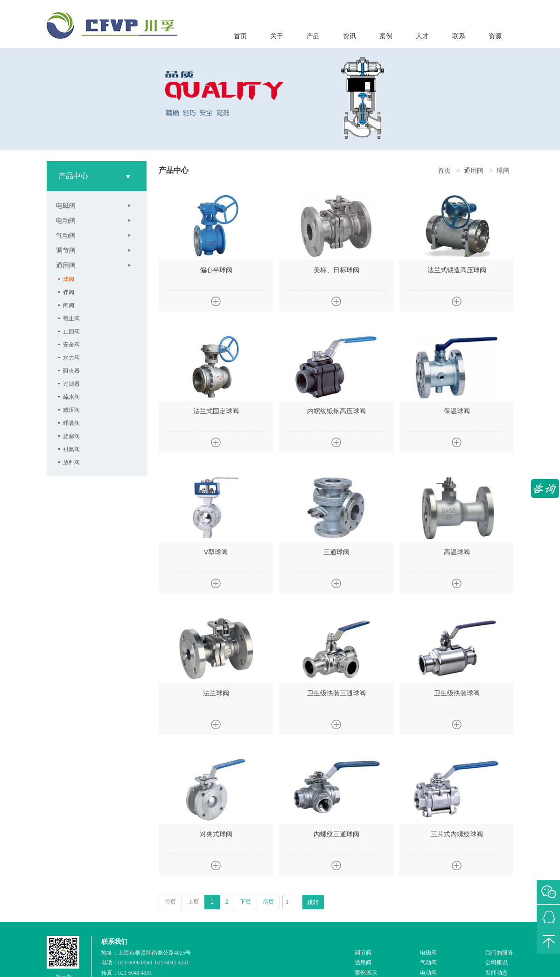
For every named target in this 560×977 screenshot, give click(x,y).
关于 (277, 36)
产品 (313, 36)
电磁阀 (66, 205)
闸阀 (69, 305)
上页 (193, 902)
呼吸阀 (71, 423)
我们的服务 (499, 953)
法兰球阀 (216, 693)
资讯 (350, 36)
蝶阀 (69, 292)
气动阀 (66, 235)
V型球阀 (216, 552)
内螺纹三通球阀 (336, 834)
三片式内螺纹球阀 (457, 834)
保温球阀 (457, 411)
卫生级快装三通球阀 (336, 693)
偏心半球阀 (216, 270)
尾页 (268, 902)
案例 (386, 36)
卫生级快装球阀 (457, 693)
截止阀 (71, 319)
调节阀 (66, 250)
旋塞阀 (71, 436)
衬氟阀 (71, 449)
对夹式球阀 (216, 834)
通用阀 (66, 265)
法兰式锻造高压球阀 (457, 270)
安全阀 (71, 345)
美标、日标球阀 (336, 270)
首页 (240, 36)
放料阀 (71, 462)
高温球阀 (457, 552)
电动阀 (66, 220)
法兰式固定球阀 (216, 411)
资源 (495, 36)
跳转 (313, 902)
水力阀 (71, 358)
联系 (459, 36)
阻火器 (71, 371)
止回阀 (71, 332)
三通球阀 (336, 552)
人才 (422, 36)
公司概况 (497, 963)
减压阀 (71, 410)
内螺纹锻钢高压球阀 (336, 411)
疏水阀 (71, 397)
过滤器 (71, 384)
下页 (245, 902)
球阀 (69, 279)
